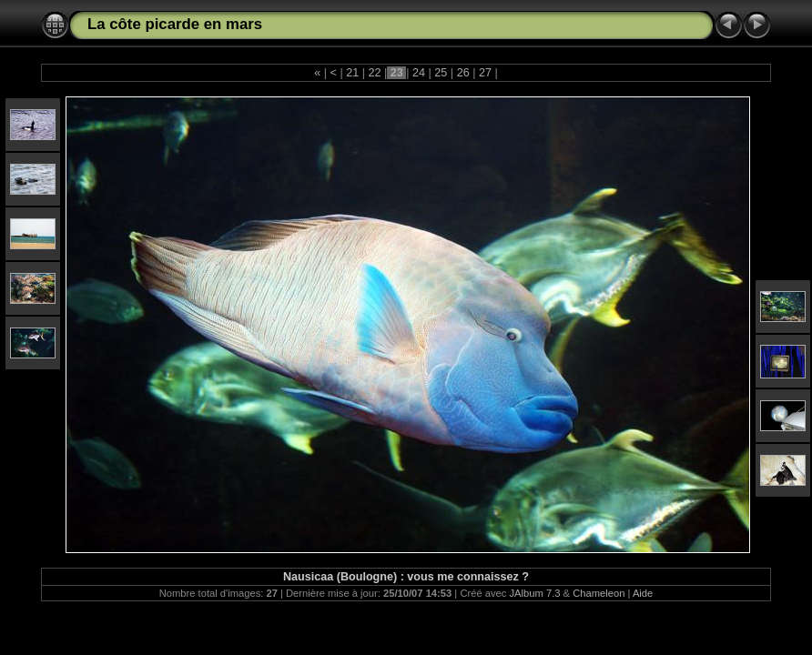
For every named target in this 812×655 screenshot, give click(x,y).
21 (353, 73)
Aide (643, 593)
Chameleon (599, 593)
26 (463, 73)
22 (375, 73)
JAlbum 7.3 (535, 593)
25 (441, 73)
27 (485, 73)
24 (419, 73)
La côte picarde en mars (175, 24)
